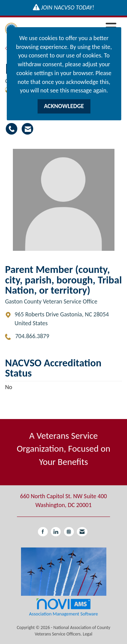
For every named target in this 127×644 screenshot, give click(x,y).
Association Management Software (63, 607)
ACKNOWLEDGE (64, 106)
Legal (87, 634)
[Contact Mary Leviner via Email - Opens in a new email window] (27, 129)
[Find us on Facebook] (43, 532)
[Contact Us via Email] (82, 532)
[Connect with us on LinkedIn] (56, 532)
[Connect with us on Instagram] (69, 532)
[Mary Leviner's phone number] (12, 129)
